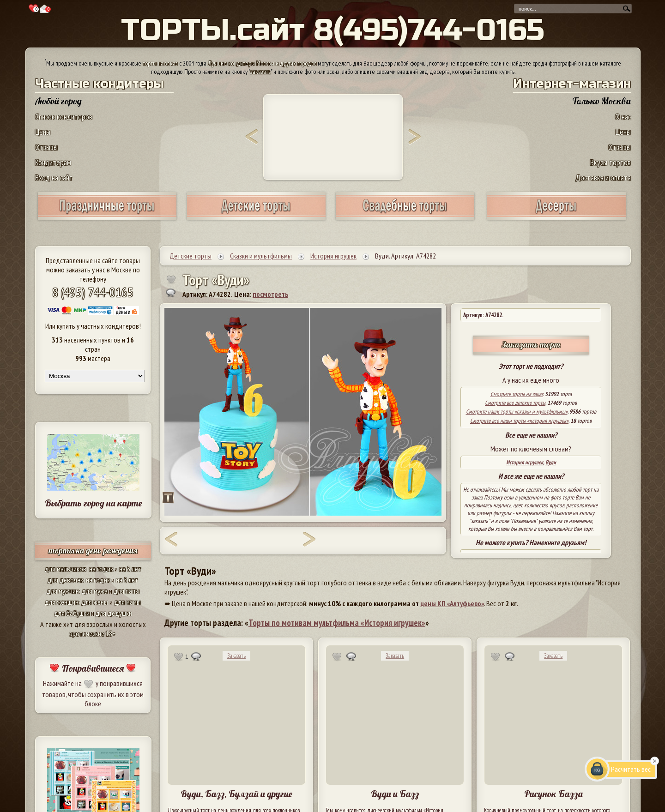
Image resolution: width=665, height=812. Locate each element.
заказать (260, 72)
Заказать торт (531, 345)
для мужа (95, 591)
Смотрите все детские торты (515, 403)
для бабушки (72, 613)
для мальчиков (66, 569)
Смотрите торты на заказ (517, 394)
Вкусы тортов (611, 162)
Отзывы (46, 147)
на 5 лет (130, 569)
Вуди (551, 462)
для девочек (65, 580)
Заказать (236, 656)
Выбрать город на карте (94, 503)
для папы (127, 591)
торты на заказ (160, 63)
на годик (101, 569)
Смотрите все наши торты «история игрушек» (519, 421)
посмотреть (270, 294)
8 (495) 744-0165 (93, 292)
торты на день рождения (93, 550)
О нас (623, 117)
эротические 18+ (93, 633)
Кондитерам (53, 162)
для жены (95, 602)
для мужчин (63, 591)
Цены (43, 132)
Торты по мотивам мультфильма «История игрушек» (337, 623)
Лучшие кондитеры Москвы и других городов (262, 63)
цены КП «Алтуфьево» (452, 603)
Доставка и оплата (603, 177)
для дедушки (114, 613)
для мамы (127, 602)
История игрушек (525, 462)
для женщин (62, 602)
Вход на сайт (54, 177)
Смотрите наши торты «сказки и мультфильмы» (517, 412)
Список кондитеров (64, 117)
